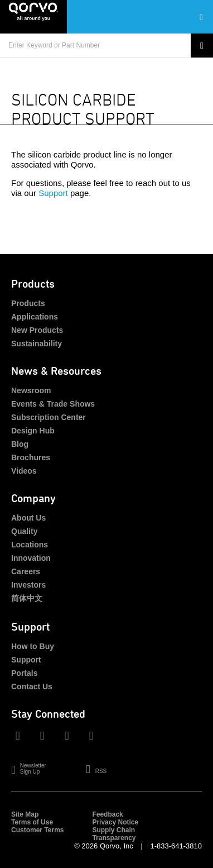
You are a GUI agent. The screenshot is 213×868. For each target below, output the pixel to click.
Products (28, 303)
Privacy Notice (115, 822)
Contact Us (32, 686)
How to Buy (33, 646)
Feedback (107, 814)
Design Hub (33, 431)
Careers (26, 571)
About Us (28, 518)
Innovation (31, 558)
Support (53, 193)
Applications (35, 317)
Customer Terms (37, 830)
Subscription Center (49, 417)
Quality (24, 531)
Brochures (31, 457)
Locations (30, 545)
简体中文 (27, 598)
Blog (20, 444)
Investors (28, 585)
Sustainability (37, 344)
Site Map (25, 814)
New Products (37, 330)
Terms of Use (32, 822)
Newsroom (31, 390)
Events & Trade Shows (53, 404)
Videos (24, 471)
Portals (24, 673)
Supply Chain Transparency (114, 834)
